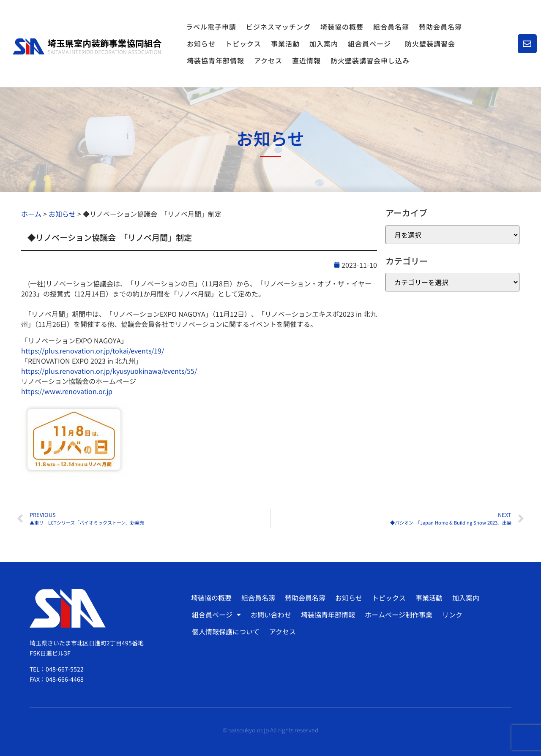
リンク (452, 615)
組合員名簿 (391, 27)
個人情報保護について (226, 631)
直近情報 (306, 60)
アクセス (268, 60)
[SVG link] (87, 46)
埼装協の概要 (342, 27)
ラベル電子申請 (211, 27)
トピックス (243, 44)
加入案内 (324, 44)
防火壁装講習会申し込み (370, 60)
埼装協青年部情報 (216, 60)
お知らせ (201, 44)
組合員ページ (372, 44)
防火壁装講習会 (430, 44)
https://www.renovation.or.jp (67, 391)
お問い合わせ (271, 615)
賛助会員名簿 (440, 27)
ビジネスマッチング (278, 27)
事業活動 (285, 44)
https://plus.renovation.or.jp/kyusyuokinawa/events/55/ (109, 371)
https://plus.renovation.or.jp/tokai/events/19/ (93, 351)
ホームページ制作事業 (399, 615)
